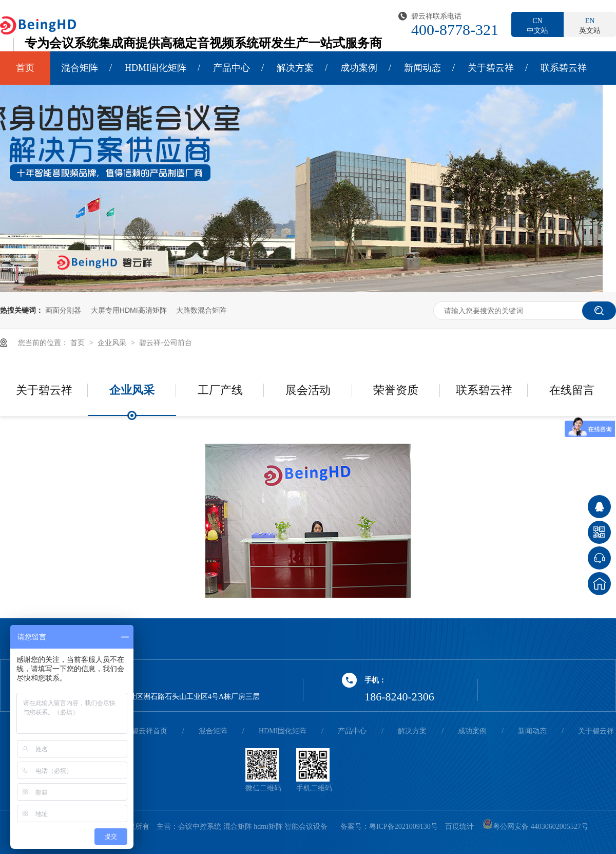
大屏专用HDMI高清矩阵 (129, 310)
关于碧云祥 (491, 68)
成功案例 (359, 68)
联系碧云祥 (564, 68)
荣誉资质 (396, 390)
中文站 (537, 25)
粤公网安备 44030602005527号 (535, 827)
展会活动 (308, 390)
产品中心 (232, 68)
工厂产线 (220, 390)
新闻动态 (422, 68)
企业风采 (113, 343)
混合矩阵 (80, 68)
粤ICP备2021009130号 (403, 827)
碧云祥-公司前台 (166, 343)
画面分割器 (63, 310)
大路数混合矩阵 (201, 310)
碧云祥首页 (149, 731)
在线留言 (572, 390)
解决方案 (295, 68)
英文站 (590, 25)
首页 (25, 68)
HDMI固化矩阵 (156, 68)
